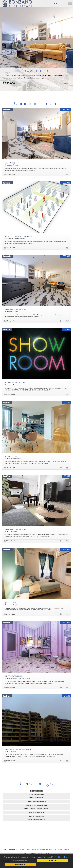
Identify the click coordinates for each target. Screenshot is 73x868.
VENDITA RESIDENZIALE (36, 794)
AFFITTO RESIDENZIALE (37, 813)
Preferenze (20, 864)
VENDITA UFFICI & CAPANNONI (36, 802)
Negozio (15, 383)
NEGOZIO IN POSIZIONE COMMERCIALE (18, 236)
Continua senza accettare (20, 860)
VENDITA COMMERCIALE (36, 798)
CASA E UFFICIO (10, 163)
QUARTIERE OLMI (10, 603)
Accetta (53, 860)
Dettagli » (67, 80)
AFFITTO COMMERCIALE (36, 816)
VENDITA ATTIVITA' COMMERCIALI (36, 805)
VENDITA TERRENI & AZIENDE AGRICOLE (37, 809)
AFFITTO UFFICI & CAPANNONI (37, 820)
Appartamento (16, 309)
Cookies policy (61, 857)
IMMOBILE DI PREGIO (12, 456)
